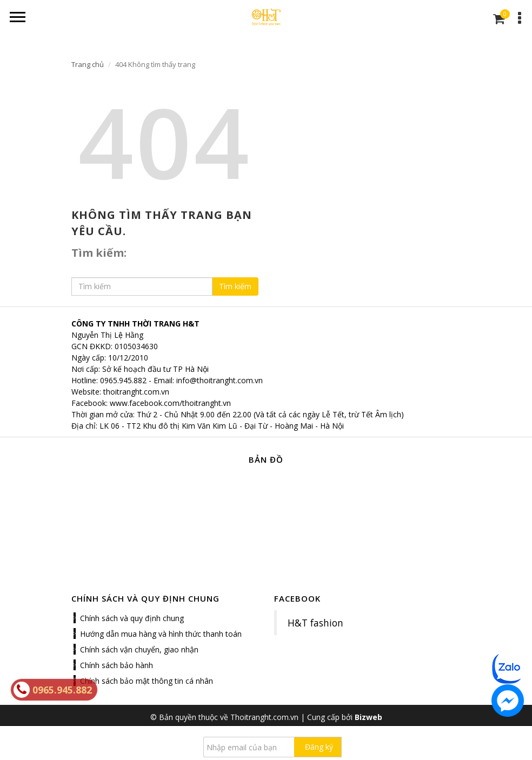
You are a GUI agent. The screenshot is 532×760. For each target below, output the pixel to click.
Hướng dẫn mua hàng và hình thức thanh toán (161, 634)
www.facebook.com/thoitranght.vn (170, 403)
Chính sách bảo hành (117, 665)
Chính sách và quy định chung (132, 618)
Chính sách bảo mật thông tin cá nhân (147, 681)
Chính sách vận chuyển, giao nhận (139, 649)
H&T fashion (315, 623)
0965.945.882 (123, 380)
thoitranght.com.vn (136, 392)
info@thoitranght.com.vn (220, 380)
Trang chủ (88, 64)
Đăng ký (319, 747)
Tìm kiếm (235, 286)
